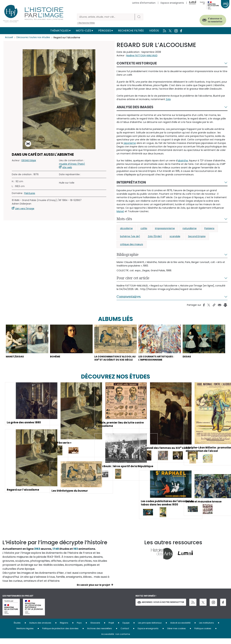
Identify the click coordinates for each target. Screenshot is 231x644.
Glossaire (95, 628)
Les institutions (206, 628)
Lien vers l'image (25, 209)
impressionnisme (165, 228)
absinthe (183, 161)
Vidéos (154, 31)
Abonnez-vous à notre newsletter (161, 608)
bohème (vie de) (130, 236)
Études (17, 628)
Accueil (9, 37)
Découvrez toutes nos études (34, 37)
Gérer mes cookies (176, 634)
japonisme (130, 143)
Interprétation (131, 182)
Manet (120, 211)
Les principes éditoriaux (150, 628)
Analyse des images (135, 107)
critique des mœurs (132, 244)
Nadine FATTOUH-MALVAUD (142, 55)
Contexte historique (137, 63)
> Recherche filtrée (86, 23)
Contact (125, 634)
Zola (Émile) (155, 236)
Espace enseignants (172, 3)
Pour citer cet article (133, 278)
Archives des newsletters (100, 634)
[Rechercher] (106, 17)
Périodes (105, 31)
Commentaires (129, 297)
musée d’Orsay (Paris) (72, 164)
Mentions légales (25, 634)
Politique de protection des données (60, 634)
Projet (111, 628)
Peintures (30, 193)
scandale (175, 236)
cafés (144, 228)
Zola (168, 99)
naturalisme (190, 228)
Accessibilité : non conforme (116, 640)
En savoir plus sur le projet (93, 590)
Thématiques (59, 31)
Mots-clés (83, 31)
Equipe (126, 628)
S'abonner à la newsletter (213, 20)
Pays (79, 628)
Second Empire (197, 236)
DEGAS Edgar (29, 160)
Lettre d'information (144, 3)
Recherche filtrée (131, 31)
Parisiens (209, 228)
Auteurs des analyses (40, 628)
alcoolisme (126, 228)
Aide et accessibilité (180, 628)
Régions (64, 628)
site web (67, 167)
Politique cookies (203, 634)
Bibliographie (128, 254)
